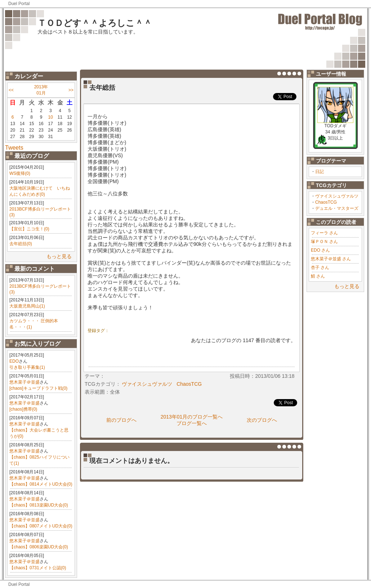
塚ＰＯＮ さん (324, 242)
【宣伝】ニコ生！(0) (29, 229)
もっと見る (59, 256)
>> (71, 90)
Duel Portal (19, 4)
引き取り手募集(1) (27, 367)
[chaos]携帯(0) (23, 409)
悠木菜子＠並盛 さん (331, 259)
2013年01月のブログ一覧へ (192, 417)
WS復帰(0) (20, 173)
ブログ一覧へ (192, 423)
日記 (319, 172)
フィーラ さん (324, 233)
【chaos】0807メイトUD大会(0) (41, 526)
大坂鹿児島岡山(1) (27, 306)
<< (11, 90)
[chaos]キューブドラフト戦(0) (38, 388)
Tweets (14, 148)
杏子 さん (320, 268)
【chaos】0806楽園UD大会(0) (39, 547)
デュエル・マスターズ (337, 208)
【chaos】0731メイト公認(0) (38, 568)
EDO (14, 361)
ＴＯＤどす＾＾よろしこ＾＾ (95, 23)
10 (51, 117)
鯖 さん (318, 276)
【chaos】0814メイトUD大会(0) (41, 484)
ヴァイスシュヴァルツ (337, 196)
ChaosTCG (326, 202)
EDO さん (320, 250)
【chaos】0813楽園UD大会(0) (39, 505)
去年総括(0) (21, 244)
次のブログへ (262, 420)
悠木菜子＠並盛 (24, 382)
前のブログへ (121, 420)
